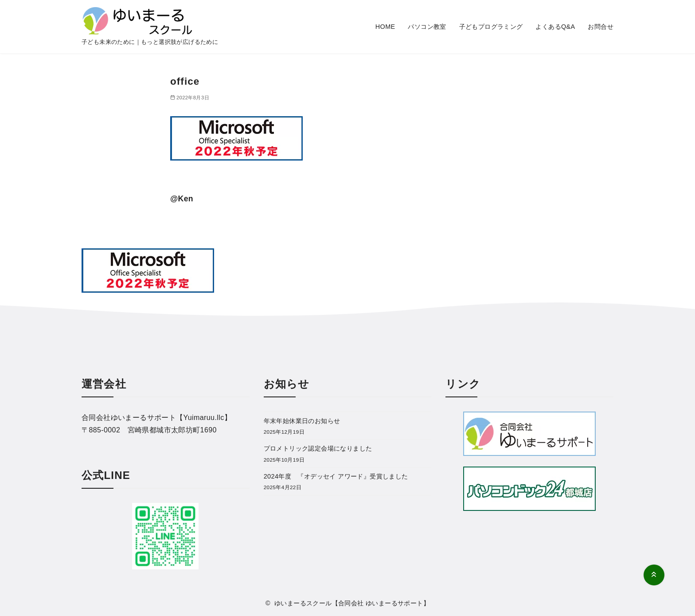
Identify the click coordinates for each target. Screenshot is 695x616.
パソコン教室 (427, 27)
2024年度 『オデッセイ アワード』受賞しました (336, 476)
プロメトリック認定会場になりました (318, 448)
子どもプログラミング (491, 27)
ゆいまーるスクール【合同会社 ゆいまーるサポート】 (352, 603)
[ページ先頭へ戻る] (654, 575)
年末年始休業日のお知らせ (302, 421)
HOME (385, 27)
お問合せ (601, 27)
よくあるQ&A (555, 27)
